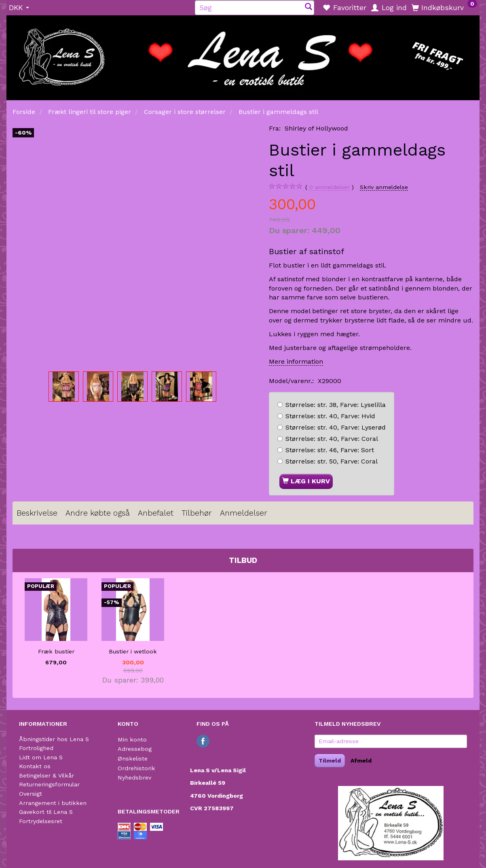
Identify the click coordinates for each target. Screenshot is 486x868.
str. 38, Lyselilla (336, 405)
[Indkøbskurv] (444, 7)
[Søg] (309, 7)
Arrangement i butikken (53, 803)
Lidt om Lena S (41, 757)
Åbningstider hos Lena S (54, 739)
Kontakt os (35, 766)
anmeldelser (330, 187)
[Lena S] (243, 55)
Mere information (296, 361)
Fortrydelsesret (41, 821)
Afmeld (361, 761)
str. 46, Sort (330, 450)
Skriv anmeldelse (384, 187)
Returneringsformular (49, 784)
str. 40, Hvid (330, 416)
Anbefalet (156, 513)
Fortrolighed (36, 748)
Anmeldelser (244, 513)
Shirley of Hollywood (316, 128)
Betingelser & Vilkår (46, 775)
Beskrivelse (37, 513)
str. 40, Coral (332, 439)
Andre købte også (98, 513)
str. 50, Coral (332, 461)
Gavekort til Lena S (46, 812)
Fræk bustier (56, 651)
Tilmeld (330, 761)
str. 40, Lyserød (336, 427)
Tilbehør (197, 513)
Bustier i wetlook (133, 651)
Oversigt (31, 794)
